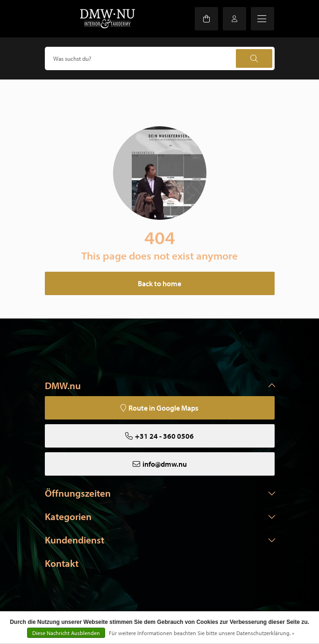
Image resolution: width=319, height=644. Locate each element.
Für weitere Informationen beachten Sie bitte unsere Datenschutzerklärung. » (202, 633)
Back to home (159, 283)
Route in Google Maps (163, 408)
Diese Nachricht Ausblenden (66, 633)
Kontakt (62, 563)
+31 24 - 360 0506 (164, 436)
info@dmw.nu (165, 464)
